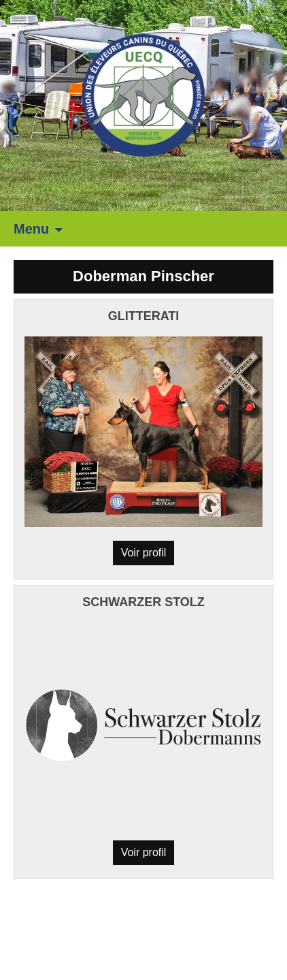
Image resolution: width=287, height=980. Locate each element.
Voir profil (144, 553)
